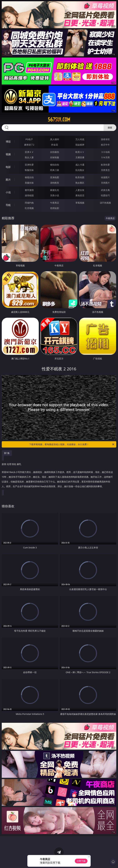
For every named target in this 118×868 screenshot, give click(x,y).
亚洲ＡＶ (29, 152)
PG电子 (29, 139)
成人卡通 (80, 165)
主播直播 (80, 157)
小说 (8, 192)
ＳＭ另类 (105, 157)
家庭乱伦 (55, 190)
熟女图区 (80, 183)
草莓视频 (80, 203)
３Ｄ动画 (105, 152)
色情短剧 (55, 208)
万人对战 (80, 139)
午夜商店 (55, 203)
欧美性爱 (105, 165)
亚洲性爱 (29, 165)
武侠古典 (105, 190)
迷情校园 (29, 195)
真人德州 (55, 139)
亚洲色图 (55, 177)
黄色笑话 (80, 195)
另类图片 (105, 183)
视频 (8, 154)
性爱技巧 (105, 195)
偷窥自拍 (29, 177)
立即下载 (81, 861)
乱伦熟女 (80, 170)
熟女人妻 (29, 157)
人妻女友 (80, 190)
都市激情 (29, 190)
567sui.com (59, 120)
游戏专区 (105, 139)
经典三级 (55, 170)
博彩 (8, 142)
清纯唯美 (55, 183)
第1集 (7, 453)
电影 (8, 167)
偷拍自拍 (55, 165)
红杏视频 (29, 208)
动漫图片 (105, 177)
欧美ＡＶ (80, 152)
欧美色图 (80, 177)
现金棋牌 (80, 145)
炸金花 (55, 145)
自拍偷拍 (55, 152)
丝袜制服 (55, 157)
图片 (8, 180)
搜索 (110, 128)
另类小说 (55, 195)
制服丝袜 (29, 170)
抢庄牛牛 (105, 145)
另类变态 (105, 170)
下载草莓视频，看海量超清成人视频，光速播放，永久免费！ (72, 444)
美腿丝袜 (29, 183)
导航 (8, 205)
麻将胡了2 (29, 145)
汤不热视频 (105, 203)
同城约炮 (29, 203)
